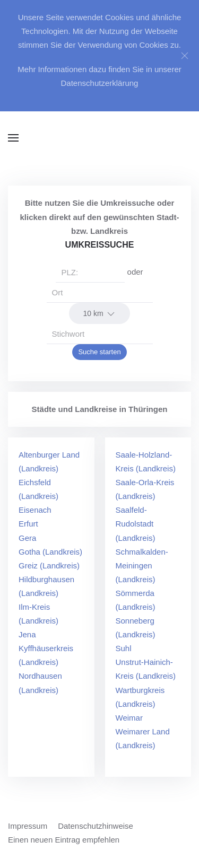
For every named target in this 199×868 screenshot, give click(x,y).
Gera (27, 538)
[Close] (185, 56)
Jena (27, 634)
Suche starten (99, 352)
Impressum (28, 826)
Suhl (124, 648)
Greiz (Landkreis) (49, 565)
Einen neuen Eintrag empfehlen (64, 840)
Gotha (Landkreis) (50, 552)
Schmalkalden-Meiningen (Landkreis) (142, 565)
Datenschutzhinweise (96, 826)
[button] (13, 138)
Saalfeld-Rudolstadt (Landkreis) (136, 524)
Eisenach (35, 510)
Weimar (129, 718)
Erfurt (28, 524)
